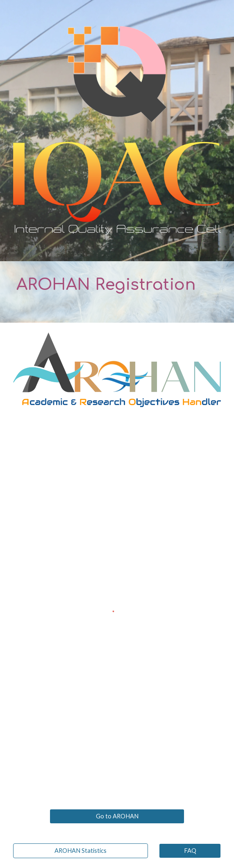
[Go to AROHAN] (117, 816)
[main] (117, 292)
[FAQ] (190, 851)
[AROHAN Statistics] (81, 851)
